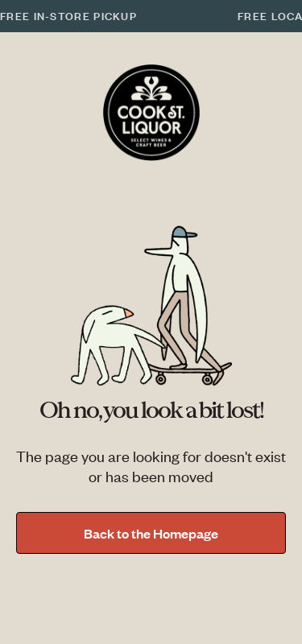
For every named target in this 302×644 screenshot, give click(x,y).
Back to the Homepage (151, 533)
